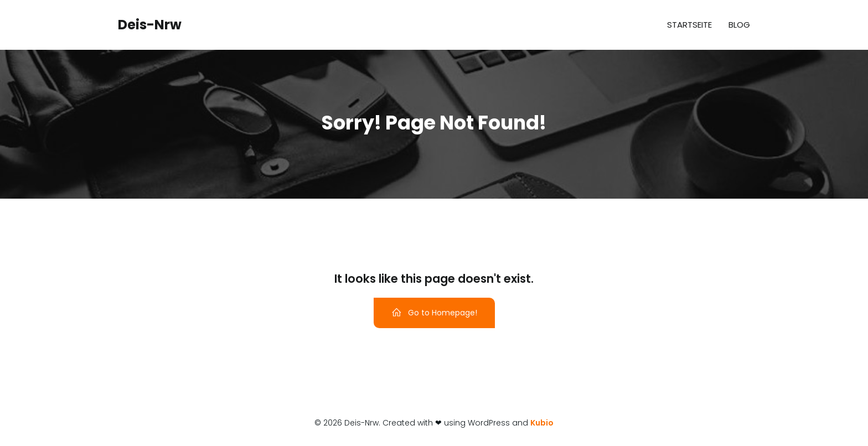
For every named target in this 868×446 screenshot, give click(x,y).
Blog (739, 25)
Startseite (689, 25)
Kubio (542, 423)
